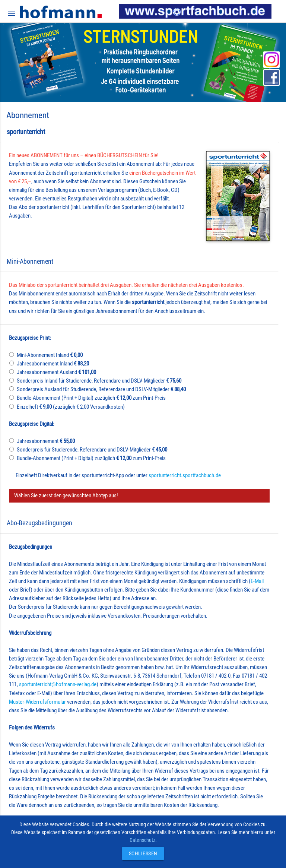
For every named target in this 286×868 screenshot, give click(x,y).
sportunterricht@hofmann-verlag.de (58, 684)
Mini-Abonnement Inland (50, 355)
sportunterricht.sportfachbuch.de (185, 475)
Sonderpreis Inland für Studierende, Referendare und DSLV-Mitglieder (99, 381)
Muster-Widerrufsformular (37, 702)
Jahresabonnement (46, 441)
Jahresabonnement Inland (53, 364)
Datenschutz (142, 840)
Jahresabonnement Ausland (56, 372)
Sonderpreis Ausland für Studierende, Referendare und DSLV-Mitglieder (101, 389)
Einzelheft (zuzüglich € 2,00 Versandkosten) (71, 407)
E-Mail (257, 581)
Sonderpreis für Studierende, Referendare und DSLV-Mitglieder (92, 450)
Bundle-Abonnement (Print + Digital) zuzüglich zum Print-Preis (91, 398)
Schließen (141, 853)
